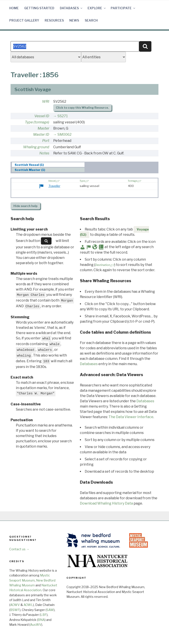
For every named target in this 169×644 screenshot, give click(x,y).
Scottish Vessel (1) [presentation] (29, 165)
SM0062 (64, 134)
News (74, 20)
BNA (41, 620)
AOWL (28, 605)
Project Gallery (24, 20)
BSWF (15, 610)
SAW (50, 610)
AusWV (36, 625)
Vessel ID (42, 116)
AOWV (15, 605)
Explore (97, 8)
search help (25, 206)
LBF (44, 615)
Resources (54, 20)
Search (91, 20)
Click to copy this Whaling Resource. (82, 108)
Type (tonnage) (37, 122)
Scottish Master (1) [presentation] (30, 170)
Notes (44, 153)
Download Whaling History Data (106, 503)
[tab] (48, 165)
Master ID (41, 134)
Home (14, 8)
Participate (123, 8)
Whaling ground (36, 147)
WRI (46, 102)
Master (43, 128)
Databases (71, 8)
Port (46, 141)
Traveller (54, 186)
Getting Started (39, 8)
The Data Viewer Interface (131, 417)
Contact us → (19, 549)
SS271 (63, 116)
